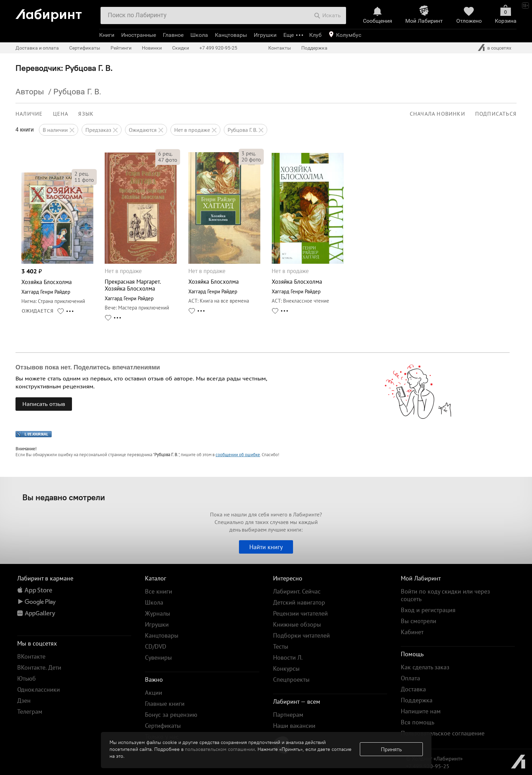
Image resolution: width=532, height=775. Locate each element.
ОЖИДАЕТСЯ (38, 311)
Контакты (280, 48)
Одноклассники (39, 689)
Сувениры (158, 657)
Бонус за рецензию (171, 715)
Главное (173, 35)
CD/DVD (156, 646)
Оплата (410, 678)
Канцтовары (231, 35)
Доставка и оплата (37, 48)
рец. (82, 174)
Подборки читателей (301, 635)
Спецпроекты (291, 679)
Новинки (152, 48)
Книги (107, 35)
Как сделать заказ (425, 667)
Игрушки (265, 35)
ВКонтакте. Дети (39, 667)
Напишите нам (421, 711)
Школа (199, 35)
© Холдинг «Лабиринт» (434, 758)
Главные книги (165, 704)
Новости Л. (288, 657)
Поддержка (314, 48)
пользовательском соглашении (220, 749)
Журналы (158, 613)
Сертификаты (85, 48)
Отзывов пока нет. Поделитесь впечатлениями (88, 367)
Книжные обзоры (297, 624)
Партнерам (288, 715)
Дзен (24, 700)
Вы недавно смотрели (64, 497)
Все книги (159, 591)
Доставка (413, 689)
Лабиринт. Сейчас (297, 591)
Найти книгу (266, 547)
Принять (391, 749)
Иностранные (139, 35)
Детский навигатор (299, 602)
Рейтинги (121, 48)
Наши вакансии (294, 726)
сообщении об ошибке (238, 455)
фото (84, 180)
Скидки (181, 48)
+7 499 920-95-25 (218, 48)
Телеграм (30, 711)
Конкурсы (286, 668)
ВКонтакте (31, 656)
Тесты (281, 646)
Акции (154, 693)
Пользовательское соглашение (443, 733)
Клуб (315, 35)
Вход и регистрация (428, 610)
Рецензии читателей (300, 613)
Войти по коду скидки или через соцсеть (445, 595)
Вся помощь (418, 722)
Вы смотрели (419, 621)
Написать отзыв (44, 404)
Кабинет (412, 632)
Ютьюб (27, 678)
